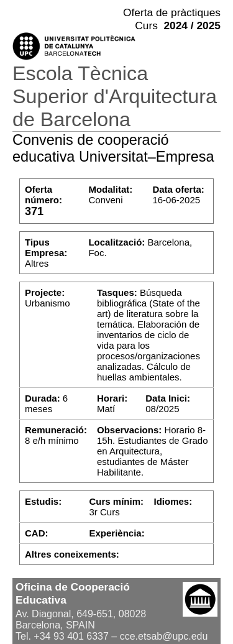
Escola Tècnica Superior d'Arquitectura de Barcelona (115, 96)
